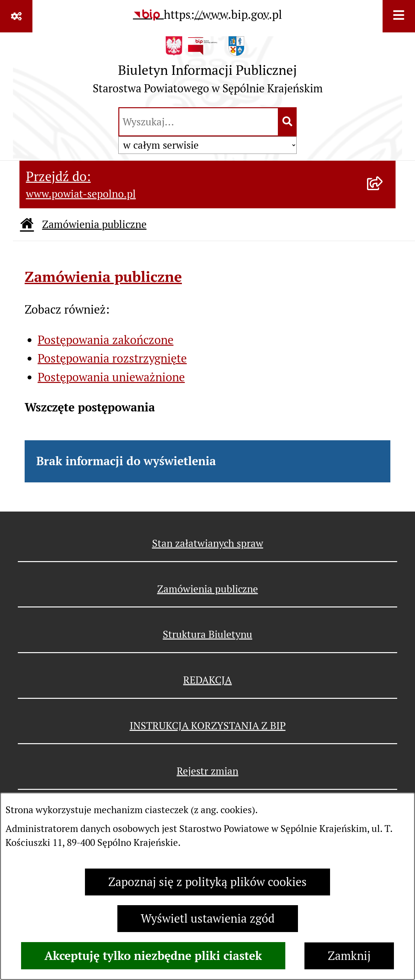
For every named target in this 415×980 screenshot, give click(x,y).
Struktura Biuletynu (207, 634)
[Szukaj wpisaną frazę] (288, 122)
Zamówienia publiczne (94, 224)
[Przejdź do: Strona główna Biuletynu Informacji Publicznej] (27, 225)
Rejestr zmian (207, 771)
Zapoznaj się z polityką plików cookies (207, 882)
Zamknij (349, 956)
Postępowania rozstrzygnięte (112, 358)
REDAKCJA (207, 680)
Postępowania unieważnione (111, 377)
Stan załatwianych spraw (208, 543)
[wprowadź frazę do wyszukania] (199, 122)
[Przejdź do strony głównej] (208, 69)
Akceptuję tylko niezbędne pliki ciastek (153, 956)
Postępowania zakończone (106, 340)
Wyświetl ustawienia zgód (208, 919)
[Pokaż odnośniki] (16, 16)
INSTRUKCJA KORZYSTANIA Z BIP (208, 726)
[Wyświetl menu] (399, 16)
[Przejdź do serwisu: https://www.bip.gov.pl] (207, 15)
